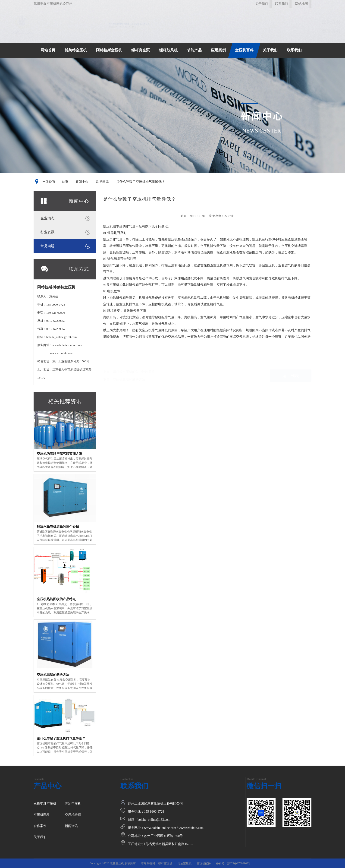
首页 (65, 182)
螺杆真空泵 (141, 50)
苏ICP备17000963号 (239, 863)
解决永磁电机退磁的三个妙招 (58, 527)
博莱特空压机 (76, 50)
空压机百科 (244, 50)
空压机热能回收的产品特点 (56, 599)
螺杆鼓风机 (168, 50)
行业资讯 (47, 232)
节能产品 (194, 50)
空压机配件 (42, 815)
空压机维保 (73, 815)
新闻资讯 (71, 826)
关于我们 (262, 4)
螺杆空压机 (165, 863)
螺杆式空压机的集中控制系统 (134, 365)
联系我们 (282, 4)
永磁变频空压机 (45, 804)
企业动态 (47, 218)
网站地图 (301, 4)
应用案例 (218, 50)
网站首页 (48, 50)
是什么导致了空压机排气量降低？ (141, 182)
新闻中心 (82, 182)
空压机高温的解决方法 (53, 675)
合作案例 (40, 826)
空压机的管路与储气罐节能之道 (60, 454)
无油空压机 (73, 804)
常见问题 (102, 182)
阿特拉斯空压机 (109, 50)
